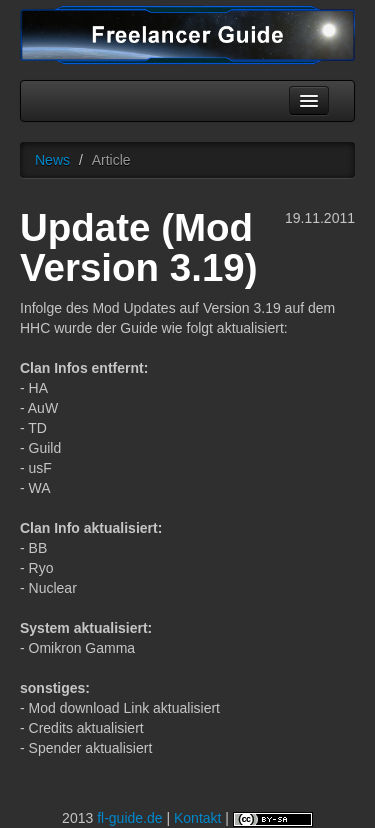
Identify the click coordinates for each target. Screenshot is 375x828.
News (52, 160)
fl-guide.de (129, 818)
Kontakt (197, 818)
